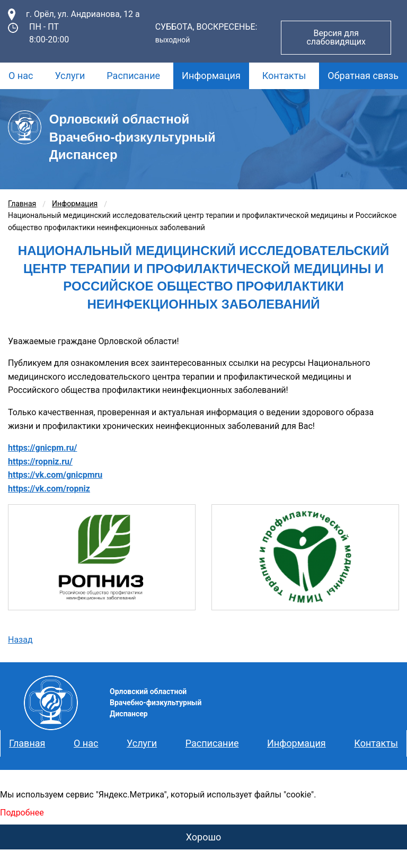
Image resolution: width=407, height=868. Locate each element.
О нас (21, 76)
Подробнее (22, 813)
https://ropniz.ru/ (40, 462)
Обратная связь (363, 76)
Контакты (284, 76)
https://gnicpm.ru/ (42, 448)
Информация (211, 76)
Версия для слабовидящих (336, 37)
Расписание (133, 76)
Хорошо (204, 837)
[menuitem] (21, 76)
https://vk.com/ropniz (49, 489)
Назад (20, 640)
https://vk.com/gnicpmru (55, 475)
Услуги (70, 76)
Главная (22, 204)
